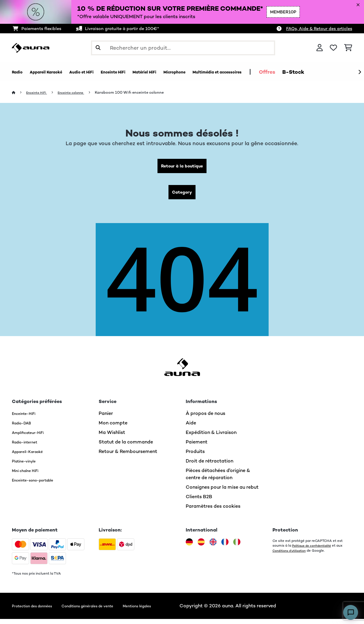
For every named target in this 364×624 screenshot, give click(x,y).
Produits (195, 456)
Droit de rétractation (209, 466)
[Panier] (348, 48)
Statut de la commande (126, 447)
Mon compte (113, 428)
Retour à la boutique (182, 167)
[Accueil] (19, 93)
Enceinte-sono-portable (40, 485)
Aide (191, 428)
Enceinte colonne (80, 93)
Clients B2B (199, 502)
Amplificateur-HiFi (33, 437)
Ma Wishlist (112, 437)
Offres (337, 72)
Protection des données (39, 611)
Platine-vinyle (28, 466)
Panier (106, 418)
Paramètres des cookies (213, 511)
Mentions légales (172, 611)
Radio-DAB (25, 428)
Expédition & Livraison (211, 437)
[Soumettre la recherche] (98, 48)
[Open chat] (351, 612)
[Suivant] (360, 72)
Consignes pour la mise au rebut (222, 492)
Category (182, 196)
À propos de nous (205, 418)
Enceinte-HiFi (27, 418)
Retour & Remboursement (128, 456)
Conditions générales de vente (109, 611)
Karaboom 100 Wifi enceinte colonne (141, 93)
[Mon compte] (320, 48)
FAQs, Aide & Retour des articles (319, 29)
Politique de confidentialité (315, 551)
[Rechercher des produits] (183, 48)
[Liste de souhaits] (333, 48)
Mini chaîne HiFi (29, 475)
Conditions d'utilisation (292, 555)
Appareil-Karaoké (32, 456)
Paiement (197, 447)
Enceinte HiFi (40, 93)
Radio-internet (29, 447)
